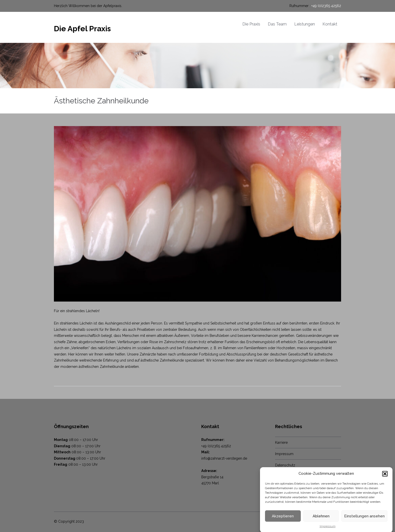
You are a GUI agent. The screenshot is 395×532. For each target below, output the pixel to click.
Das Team (277, 24)
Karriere (281, 442)
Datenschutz (285, 465)
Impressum (328, 529)
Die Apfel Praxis (82, 29)
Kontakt (330, 24)
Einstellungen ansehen (364, 519)
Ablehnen (321, 519)
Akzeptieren (283, 519)
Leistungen (305, 24)
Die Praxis (251, 24)
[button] (385, 477)
